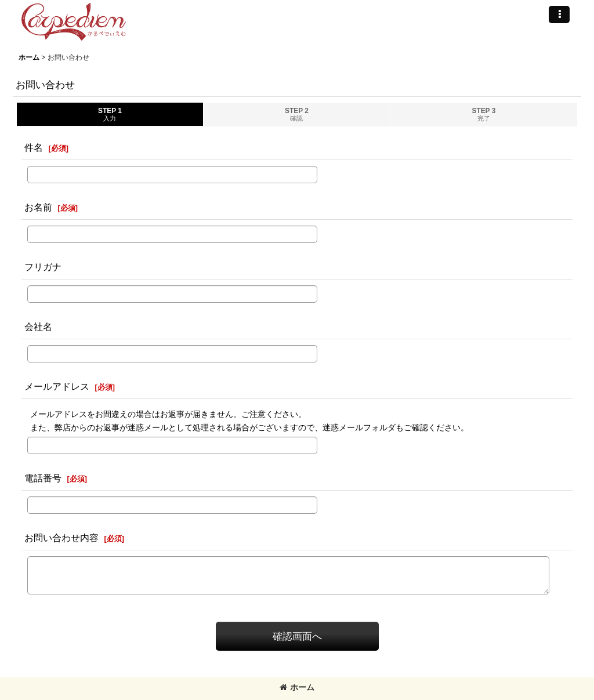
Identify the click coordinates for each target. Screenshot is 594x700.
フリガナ (43, 267)
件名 (34, 147)
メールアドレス (57, 386)
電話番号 (43, 478)
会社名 (38, 327)
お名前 (38, 207)
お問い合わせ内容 (61, 538)
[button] (559, 14)
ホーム (297, 687)
